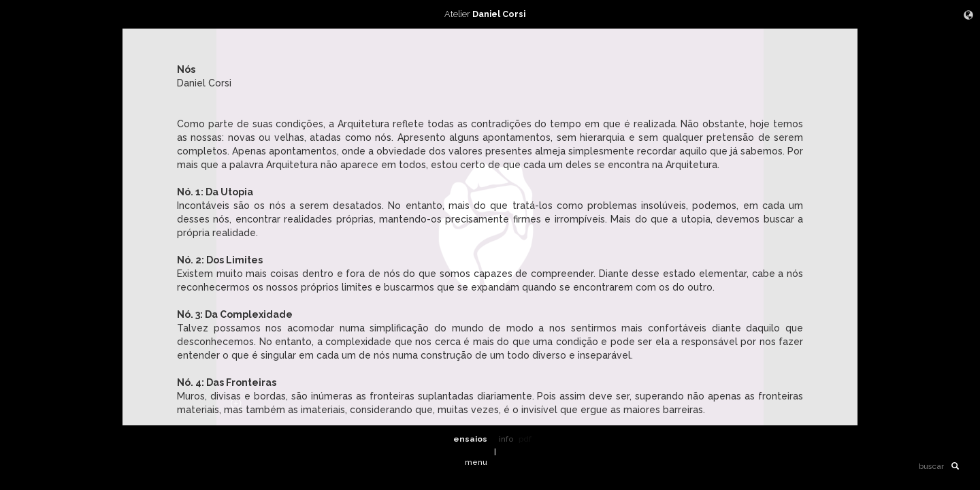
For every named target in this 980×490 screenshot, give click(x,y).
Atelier (490, 14)
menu (476, 462)
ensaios (470, 439)
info (506, 439)
